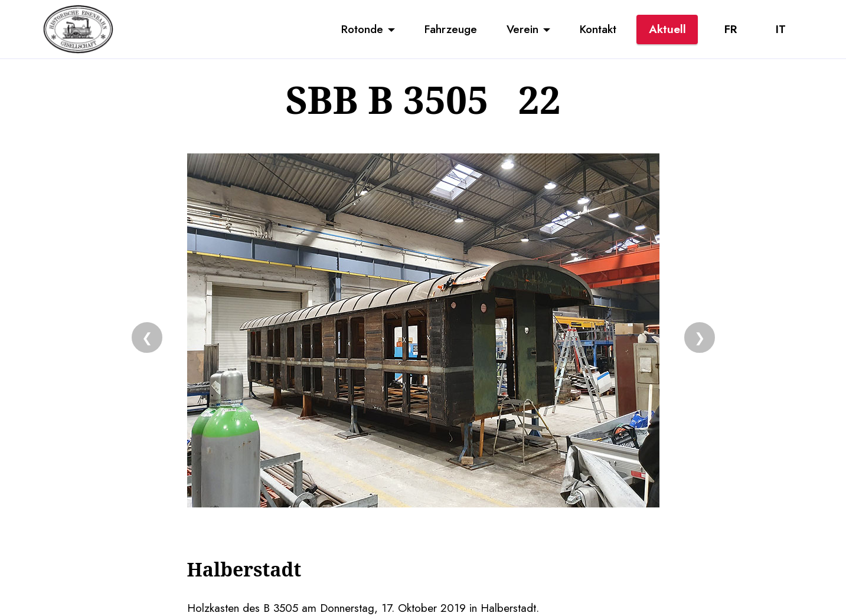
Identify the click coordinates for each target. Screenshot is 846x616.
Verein (522, 29)
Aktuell (667, 29)
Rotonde (362, 29)
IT (781, 29)
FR (731, 29)
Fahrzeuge (451, 29)
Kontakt (598, 29)
